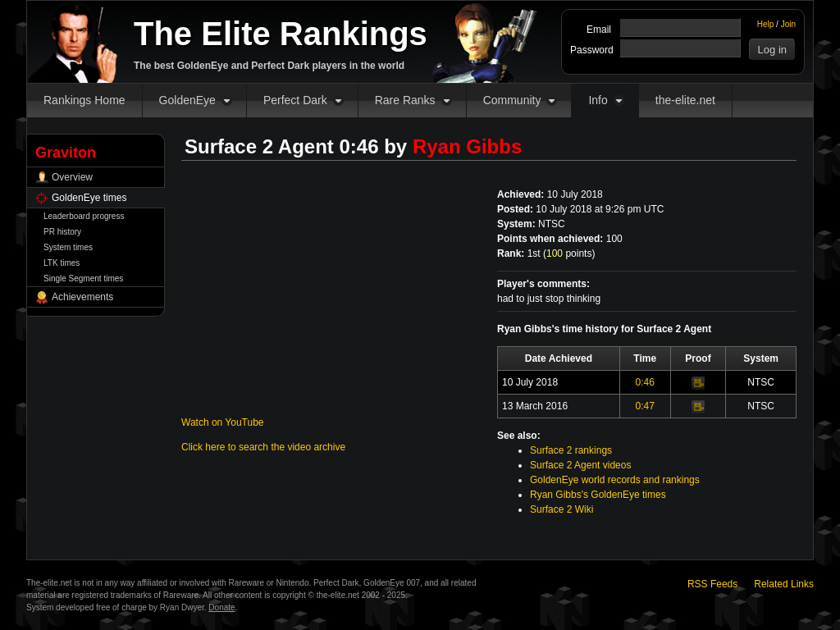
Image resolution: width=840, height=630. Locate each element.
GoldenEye (187, 100)
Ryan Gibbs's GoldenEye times (598, 495)
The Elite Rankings (281, 34)
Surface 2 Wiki (562, 509)
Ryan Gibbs (467, 146)
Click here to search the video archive (263, 447)
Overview (72, 177)
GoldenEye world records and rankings (615, 480)
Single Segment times (83, 278)
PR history (62, 232)
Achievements (82, 297)
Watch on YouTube (223, 422)
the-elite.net (685, 100)
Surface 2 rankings (571, 450)
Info (598, 100)
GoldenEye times (89, 198)
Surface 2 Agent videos (580, 465)
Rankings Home (84, 100)
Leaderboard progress (84, 216)
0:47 (645, 406)
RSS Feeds (712, 584)
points (569, 253)
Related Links (784, 584)
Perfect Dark (295, 100)
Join (788, 24)
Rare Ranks (405, 100)
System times (68, 247)
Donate (221, 607)
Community (512, 100)
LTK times (62, 263)
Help (766, 24)
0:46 (645, 382)
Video (698, 383)
